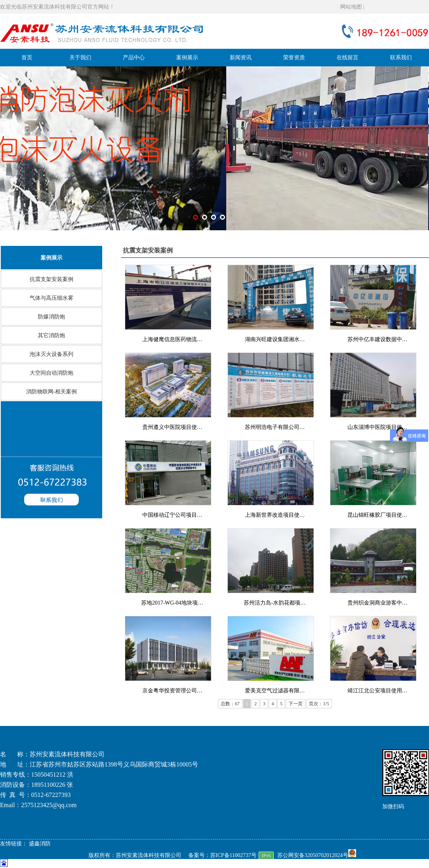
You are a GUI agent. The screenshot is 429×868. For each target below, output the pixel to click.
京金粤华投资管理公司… (172, 691)
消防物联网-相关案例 (52, 392)
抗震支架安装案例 (51, 279)
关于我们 (80, 58)
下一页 (296, 704)
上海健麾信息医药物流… (172, 339)
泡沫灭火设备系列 (51, 354)
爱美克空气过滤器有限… (275, 691)
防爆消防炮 (51, 317)
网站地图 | (352, 7)
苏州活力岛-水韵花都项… (275, 603)
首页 (27, 58)
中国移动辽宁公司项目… (172, 515)
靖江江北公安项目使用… (378, 691)
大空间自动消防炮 (51, 373)
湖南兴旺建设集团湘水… (275, 339)
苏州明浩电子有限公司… (275, 427)
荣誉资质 (294, 58)
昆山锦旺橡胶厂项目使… (378, 515)
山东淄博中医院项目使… (378, 427)
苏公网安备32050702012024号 (317, 855)
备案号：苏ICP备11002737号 (222, 855)
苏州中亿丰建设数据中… (378, 339)
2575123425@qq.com (49, 805)
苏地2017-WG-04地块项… (172, 603)
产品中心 (134, 58)
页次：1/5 (319, 704)
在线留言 (347, 58)
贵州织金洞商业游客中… (378, 603)
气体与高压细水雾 (51, 298)
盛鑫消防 (40, 844)
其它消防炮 (51, 335)
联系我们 (401, 58)
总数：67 (230, 704)
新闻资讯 (241, 58)
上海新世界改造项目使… (275, 515)
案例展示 (187, 58)
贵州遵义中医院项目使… (172, 427)
